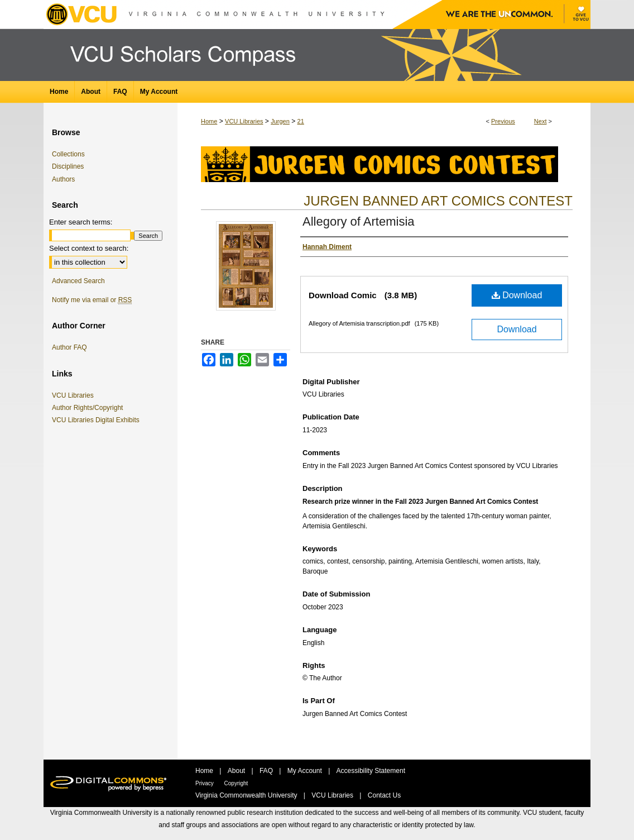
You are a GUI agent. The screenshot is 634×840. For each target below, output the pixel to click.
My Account (306, 771)
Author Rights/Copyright (89, 408)
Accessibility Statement (371, 771)
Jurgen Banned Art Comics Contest (438, 201)
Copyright (236, 783)
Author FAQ (69, 347)
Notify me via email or (92, 300)
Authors (63, 179)
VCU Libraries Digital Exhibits (98, 420)
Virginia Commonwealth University (247, 795)
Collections (68, 154)
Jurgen (280, 121)
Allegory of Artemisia (359, 221)
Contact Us (384, 795)
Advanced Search (78, 281)
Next (541, 121)
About (237, 771)
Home (209, 121)
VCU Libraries (244, 121)
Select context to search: (89, 248)
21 (301, 121)
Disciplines (68, 166)
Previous (503, 121)
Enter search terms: (81, 222)
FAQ (267, 771)
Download (517, 295)
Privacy (205, 783)
